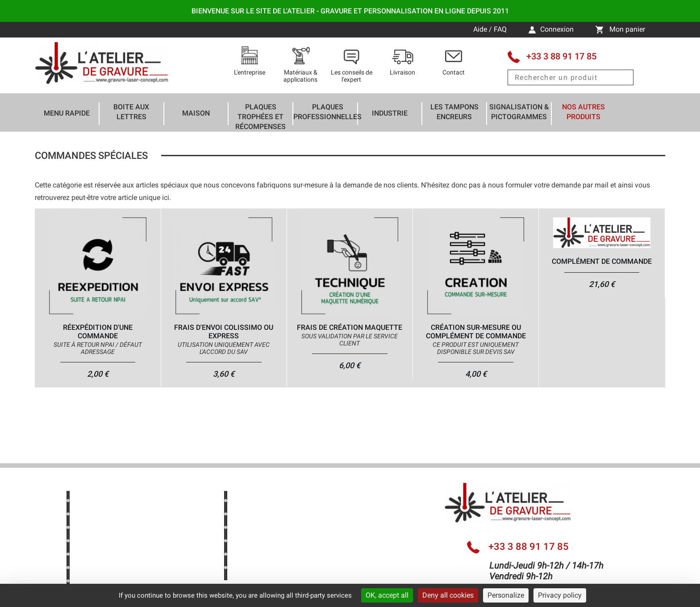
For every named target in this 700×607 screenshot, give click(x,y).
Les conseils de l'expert (274, 515)
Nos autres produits (583, 112)
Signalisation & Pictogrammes (519, 112)
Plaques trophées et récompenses (260, 117)
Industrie (390, 113)
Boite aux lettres (131, 112)
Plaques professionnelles (327, 112)
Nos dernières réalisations (278, 502)
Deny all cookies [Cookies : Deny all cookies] (448, 595)
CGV (244, 569)
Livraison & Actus (265, 529)
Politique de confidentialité (122, 582)
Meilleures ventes (107, 542)
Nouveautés (99, 529)
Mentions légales (264, 555)
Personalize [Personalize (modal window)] (506, 595)
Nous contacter (261, 542)
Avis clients (98, 555)
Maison (196, 113)
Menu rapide (67, 113)
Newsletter (96, 569)
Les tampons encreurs (454, 112)
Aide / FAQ (491, 29)
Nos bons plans (104, 515)
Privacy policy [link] (560, 595)
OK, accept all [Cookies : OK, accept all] (387, 595)
